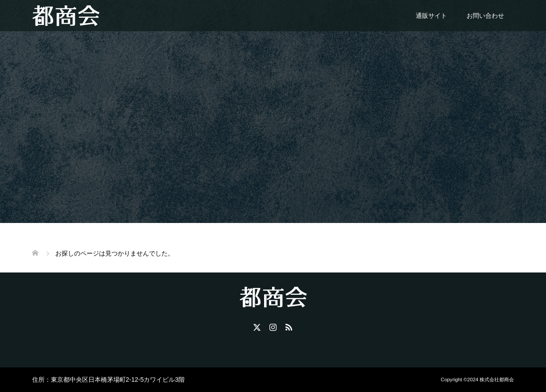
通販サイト (431, 16)
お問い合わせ (485, 16)
